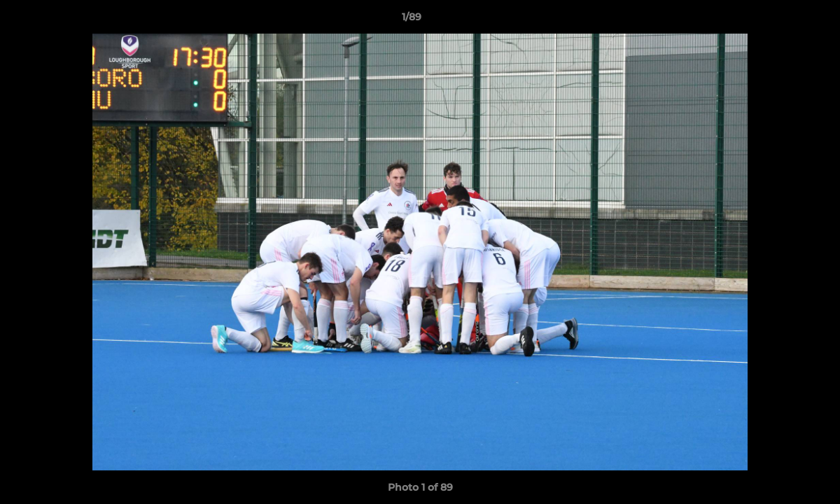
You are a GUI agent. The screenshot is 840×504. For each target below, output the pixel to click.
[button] (781, 20)
